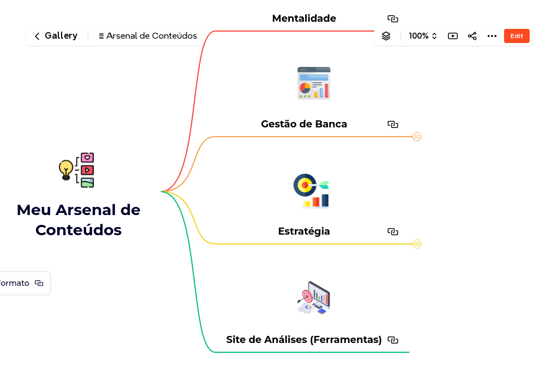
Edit (517, 36)
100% (419, 36)
